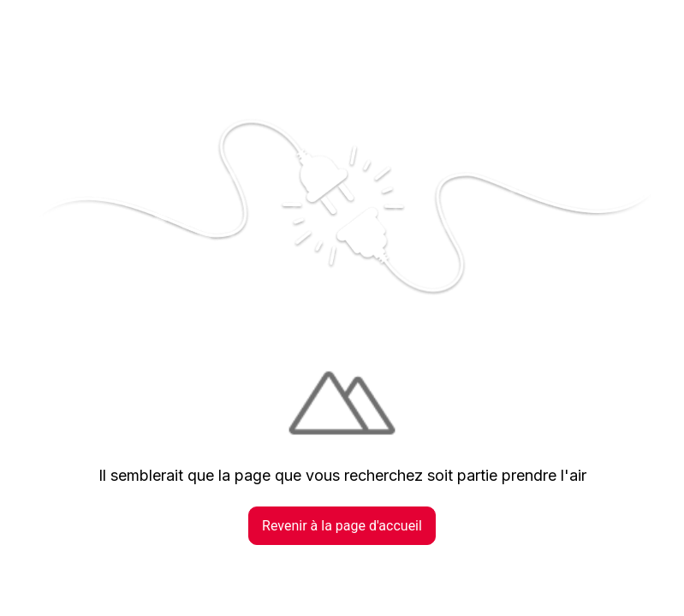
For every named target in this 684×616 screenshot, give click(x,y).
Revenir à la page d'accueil (342, 526)
